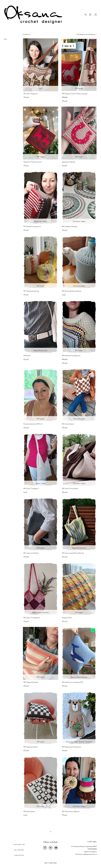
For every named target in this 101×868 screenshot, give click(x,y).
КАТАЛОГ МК (19, 845)
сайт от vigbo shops (51, 863)
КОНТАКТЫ (19, 855)
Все (5, 39)
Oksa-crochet (50, 842)
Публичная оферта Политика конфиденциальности (86, 853)
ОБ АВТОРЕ (19, 850)
